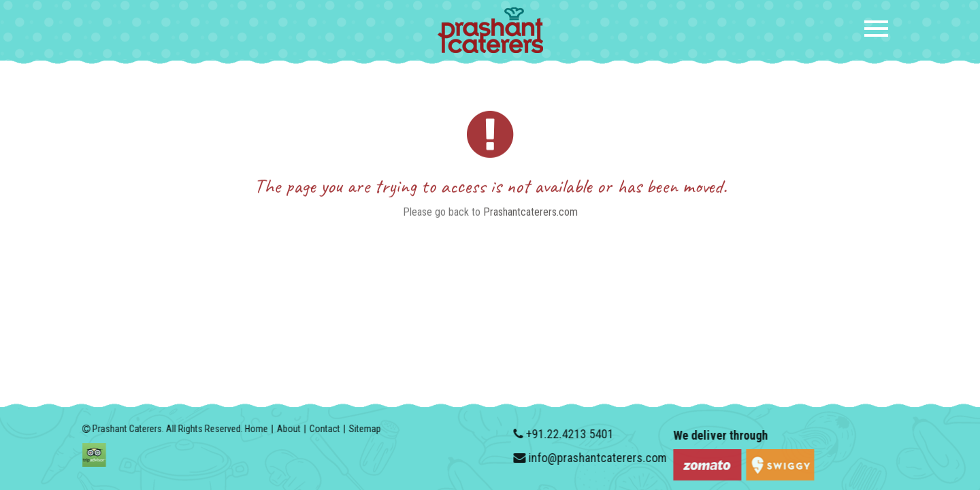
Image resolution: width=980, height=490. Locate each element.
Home (251, 429)
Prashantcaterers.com (530, 215)
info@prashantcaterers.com (603, 458)
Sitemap (360, 429)
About (283, 429)
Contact (320, 429)
